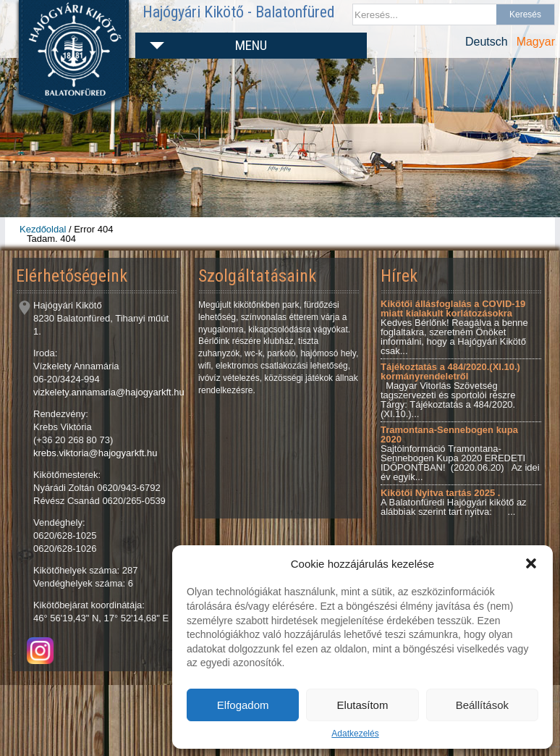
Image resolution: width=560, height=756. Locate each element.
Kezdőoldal (43, 229)
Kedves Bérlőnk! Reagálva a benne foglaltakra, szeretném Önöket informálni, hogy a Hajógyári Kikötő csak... (454, 327)
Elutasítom (363, 705)
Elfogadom (243, 705)
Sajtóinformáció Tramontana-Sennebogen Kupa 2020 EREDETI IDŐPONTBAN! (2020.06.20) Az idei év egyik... (460, 453)
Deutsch (487, 42)
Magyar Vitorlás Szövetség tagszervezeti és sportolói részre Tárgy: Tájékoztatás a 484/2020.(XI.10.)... (450, 390)
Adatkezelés (355, 734)
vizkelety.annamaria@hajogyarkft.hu (109, 392)
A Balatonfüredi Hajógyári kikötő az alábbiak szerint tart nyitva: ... (454, 502)
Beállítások (482, 705)
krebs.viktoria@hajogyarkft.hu (95, 453)
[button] (531, 563)
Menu (251, 45)
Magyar (536, 42)
